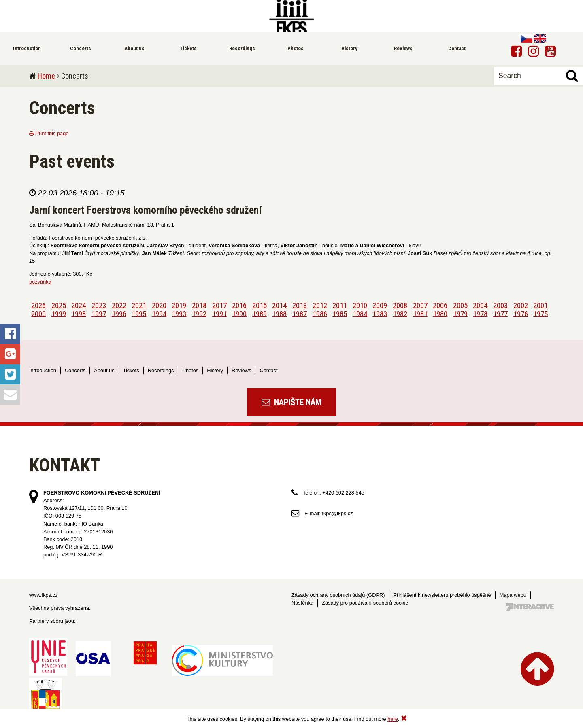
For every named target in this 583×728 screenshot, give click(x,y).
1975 (540, 313)
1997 (99, 313)
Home (46, 76)
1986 (320, 313)
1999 (59, 313)
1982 (400, 313)
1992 (199, 313)
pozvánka (40, 282)
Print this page (49, 133)
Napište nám (291, 402)
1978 (480, 313)
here (393, 719)
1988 (279, 313)
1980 (440, 313)
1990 (239, 313)
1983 (380, 313)
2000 (38, 313)
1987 (300, 313)
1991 (219, 313)
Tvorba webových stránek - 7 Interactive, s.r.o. (530, 607)
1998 (79, 313)
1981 (420, 313)
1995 (139, 313)
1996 (119, 313)
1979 (460, 313)
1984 (360, 313)
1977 (500, 313)
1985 (340, 313)
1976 (521, 313)
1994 (159, 313)
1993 (179, 313)
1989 (260, 313)
